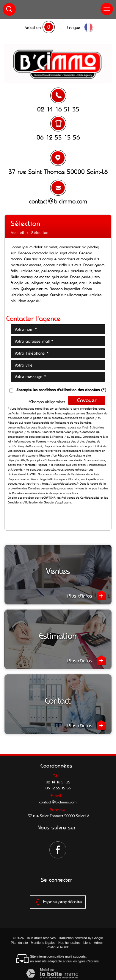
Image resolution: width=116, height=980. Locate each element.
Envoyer (87, 400)
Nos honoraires (69, 943)
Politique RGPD (58, 947)
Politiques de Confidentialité (81, 498)
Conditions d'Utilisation (23, 502)
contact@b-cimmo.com (58, 201)
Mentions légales (43, 943)
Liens (87, 943)
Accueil (18, 233)
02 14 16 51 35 (58, 109)
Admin (99, 943)
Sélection (33, 27)
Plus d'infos (87, 595)
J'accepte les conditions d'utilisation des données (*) (61, 390)
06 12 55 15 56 (58, 137)
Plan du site (19, 943)
